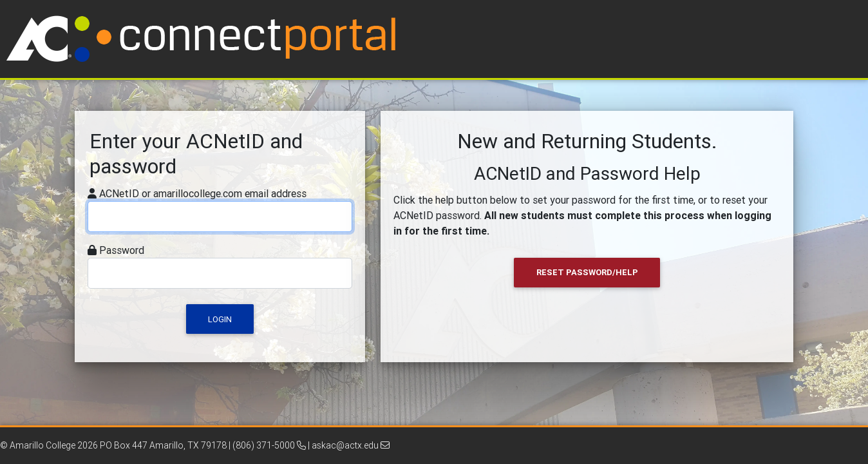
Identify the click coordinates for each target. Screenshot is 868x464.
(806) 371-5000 (269, 445)
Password (122, 250)
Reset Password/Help (587, 272)
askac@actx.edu (351, 445)
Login (220, 319)
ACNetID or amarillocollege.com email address (203, 193)
